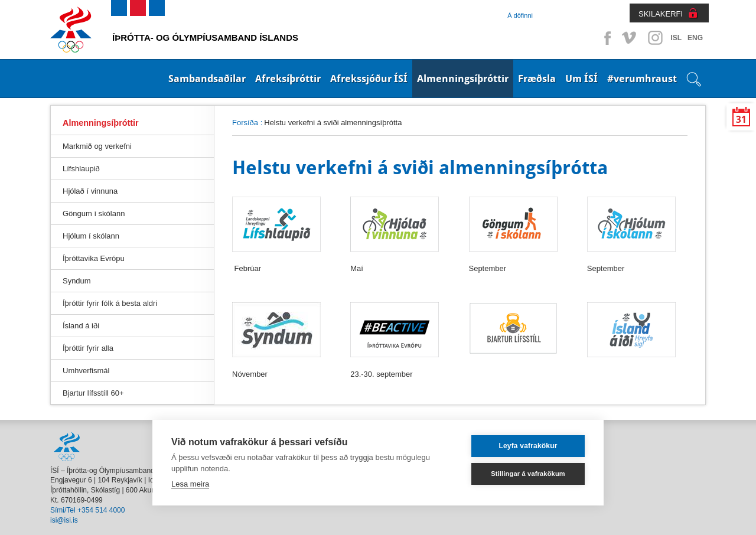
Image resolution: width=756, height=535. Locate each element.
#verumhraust (642, 79)
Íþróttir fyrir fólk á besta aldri (110, 303)
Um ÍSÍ (581, 79)
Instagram (655, 38)
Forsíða (245, 123)
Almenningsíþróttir (463, 79)
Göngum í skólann (94, 213)
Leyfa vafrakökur (528, 446)
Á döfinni (520, 15)
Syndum (77, 281)
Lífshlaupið (81, 169)
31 (741, 120)
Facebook (605, 38)
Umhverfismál (86, 371)
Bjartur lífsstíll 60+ (93, 393)
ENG (695, 38)
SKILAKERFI (661, 14)
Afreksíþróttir (288, 79)
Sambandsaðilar (207, 79)
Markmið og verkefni (97, 146)
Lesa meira (190, 484)
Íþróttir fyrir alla (88, 348)
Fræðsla (537, 79)
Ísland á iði (81, 326)
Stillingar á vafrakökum (528, 474)
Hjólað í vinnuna (90, 191)
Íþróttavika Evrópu (94, 258)
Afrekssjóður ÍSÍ (369, 79)
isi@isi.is (64, 520)
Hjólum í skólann (91, 236)
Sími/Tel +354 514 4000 (87, 510)
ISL (676, 38)
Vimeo (630, 38)
